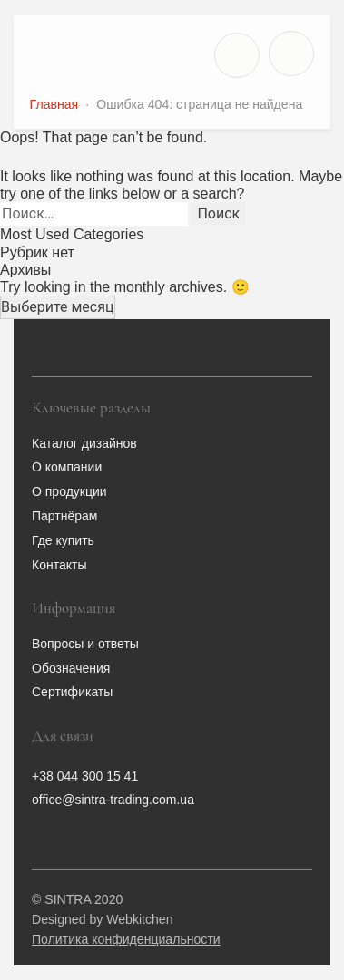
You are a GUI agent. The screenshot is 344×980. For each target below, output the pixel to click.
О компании (67, 467)
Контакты (59, 565)
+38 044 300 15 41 (85, 776)
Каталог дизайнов (84, 443)
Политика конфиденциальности (126, 939)
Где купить (63, 540)
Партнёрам (64, 516)
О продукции (69, 491)
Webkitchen (139, 919)
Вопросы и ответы (85, 644)
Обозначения (71, 668)
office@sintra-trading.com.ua (113, 800)
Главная (54, 104)
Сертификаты (72, 692)
